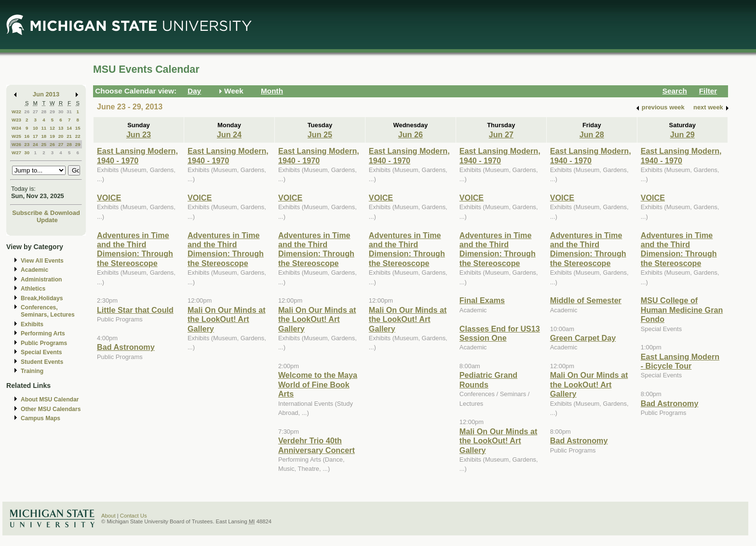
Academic (34, 270)
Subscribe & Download (46, 213)
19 (52, 136)
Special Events (41, 352)
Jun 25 (320, 134)
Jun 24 (229, 134)
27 (35, 112)
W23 (16, 120)
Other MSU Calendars (51, 409)
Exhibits (32, 324)
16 (27, 136)
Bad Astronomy (126, 347)
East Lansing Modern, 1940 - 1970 (137, 155)
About (108, 516)
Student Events (42, 362)
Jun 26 (411, 134)
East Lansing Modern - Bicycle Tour (680, 361)
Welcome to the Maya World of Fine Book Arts (318, 384)
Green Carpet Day (583, 338)
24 (35, 144)
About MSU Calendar (50, 400)
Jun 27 (501, 134)
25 (44, 144)
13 (61, 128)
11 (44, 128)
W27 (16, 153)
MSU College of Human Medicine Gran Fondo (682, 310)
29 (52, 112)
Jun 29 (682, 134)
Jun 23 (139, 134)
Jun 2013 (46, 94)
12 (52, 128)
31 (69, 112)
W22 (16, 112)
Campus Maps (40, 418)
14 (69, 128)
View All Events (42, 261)
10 (35, 128)
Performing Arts (43, 333)
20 (61, 136)
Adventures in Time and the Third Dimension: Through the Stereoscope (135, 249)
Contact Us (134, 516)
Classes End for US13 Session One (500, 333)
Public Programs (44, 343)
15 (78, 128)
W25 (16, 136)
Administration (41, 280)
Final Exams (482, 300)
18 (44, 136)
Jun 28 (592, 134)
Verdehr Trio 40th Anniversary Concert (317, 445)
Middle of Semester (586, 300)
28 (44, 112)
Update (47, 220)
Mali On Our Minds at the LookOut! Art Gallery (227, 319)
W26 (16, 144)
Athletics (33, 289)
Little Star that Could (135, 310)
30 (61, 112)
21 (69, 136)
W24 (16, 128)
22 (78, 136)
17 (35, 136)
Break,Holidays (42, 298)
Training (32, 371)
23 (27, 144)
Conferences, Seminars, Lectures (48, 311)
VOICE (109, 198)
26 (27, 112)
